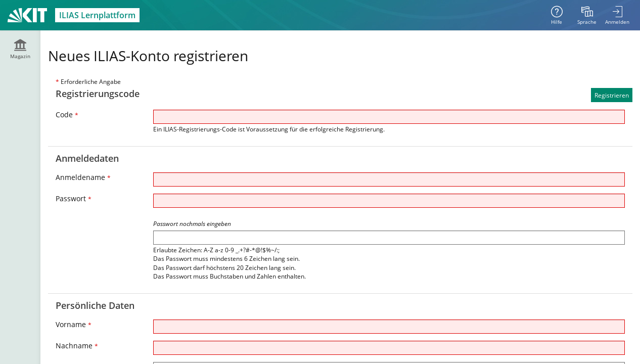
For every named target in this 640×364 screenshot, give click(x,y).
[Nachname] (389, 348)
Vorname (74, 324)
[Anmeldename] (389, 179)
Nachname (77, 346)
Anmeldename (83, 177)
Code (67, 115)
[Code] (389, 117)
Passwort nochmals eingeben (192, 224)
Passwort (74, 198)
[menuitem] (587, 15)
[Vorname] (389, 327)
